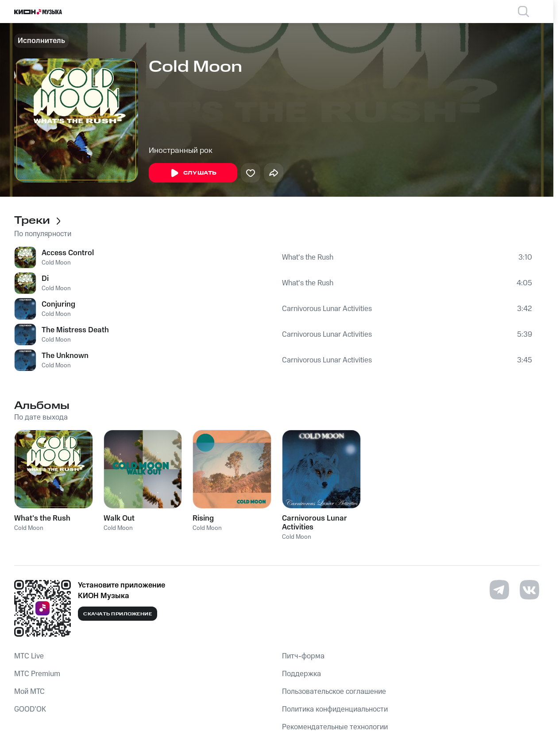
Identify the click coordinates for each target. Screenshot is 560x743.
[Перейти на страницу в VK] (529, 590)
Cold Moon (56, 263)
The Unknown (65, 356)
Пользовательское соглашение (334, 692)
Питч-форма (303, 656)
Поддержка (301, 674)
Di (45, 279)
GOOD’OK (30, 709)
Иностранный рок (181, 151)
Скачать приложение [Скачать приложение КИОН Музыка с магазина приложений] (118, 614)
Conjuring (58, 304)
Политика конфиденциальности (335, 709)
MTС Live (29, 656)
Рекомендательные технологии (335, 727)
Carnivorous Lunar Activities (327, 309)
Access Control (68, 253)
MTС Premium (37, 674)
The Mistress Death (75, 330)
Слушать (193, 173)
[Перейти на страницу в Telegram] (499, 590)
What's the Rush (308, 257)
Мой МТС (29, 692)
